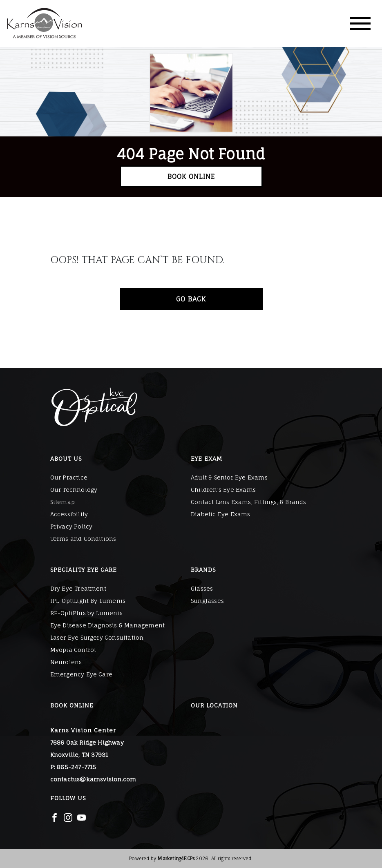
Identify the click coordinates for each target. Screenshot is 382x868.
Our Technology (74, 490)
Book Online (191, 176)
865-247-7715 (76, 767)
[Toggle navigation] (360, 23)
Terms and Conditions (83, 539)
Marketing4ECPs (176, 859)
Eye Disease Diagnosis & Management (108, 625)
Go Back (191, 299)
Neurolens (66, 662)
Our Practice (69, 477)
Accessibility (69, 514)
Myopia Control (73, 650)
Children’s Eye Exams (223, 490)
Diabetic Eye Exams (221, 514)
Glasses (202, 588)
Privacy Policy (71, 526)
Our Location (214, 705)
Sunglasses (207, 601)
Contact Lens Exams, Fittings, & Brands (249, 502)
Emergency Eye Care (82, 674)
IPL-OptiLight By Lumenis (88, 601)
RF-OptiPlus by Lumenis (86, 613)
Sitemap (63, 502)
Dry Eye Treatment (78, 588)
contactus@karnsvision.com (93, 779)
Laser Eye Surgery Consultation (97, 637)
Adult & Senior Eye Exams (229, 477)
